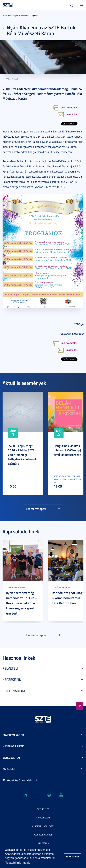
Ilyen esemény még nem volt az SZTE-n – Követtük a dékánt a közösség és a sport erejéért (22, 603)
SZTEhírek (25, 15)
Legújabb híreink (16, 588)
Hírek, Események (10, 15)
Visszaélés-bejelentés (43, 826)
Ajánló (35, 15)
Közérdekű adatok (43, 835)
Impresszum (43, 843)
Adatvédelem (43, 818)
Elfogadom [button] (72, 857)
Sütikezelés (43, 809)
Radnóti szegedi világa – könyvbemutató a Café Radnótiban (68, 598)
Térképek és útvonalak (17, 780)
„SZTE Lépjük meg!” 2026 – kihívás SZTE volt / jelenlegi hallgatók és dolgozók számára (22, 455)
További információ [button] (18, 863)
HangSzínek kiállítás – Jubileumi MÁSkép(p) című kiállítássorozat (68, 450)
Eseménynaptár (36, 509)
